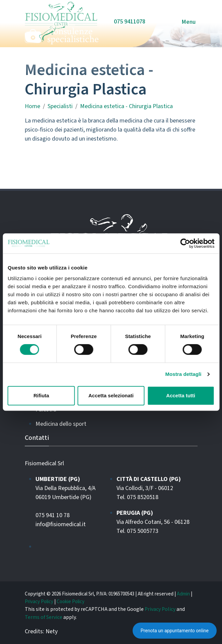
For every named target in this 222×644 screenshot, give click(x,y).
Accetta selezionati (111, 395)
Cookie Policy (70, 602)
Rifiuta (41, 395)
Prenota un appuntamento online (175, 631)
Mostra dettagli (183, 374)
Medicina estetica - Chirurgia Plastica (126, 106)
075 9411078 (130, 22)
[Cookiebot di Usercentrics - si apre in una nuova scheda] (185, 243)
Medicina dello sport (61, 424)
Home (32, 106)
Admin (183, 594)
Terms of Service (44, 617)
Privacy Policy (39, 602)
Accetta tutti (181, 395)
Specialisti (60, 106)
